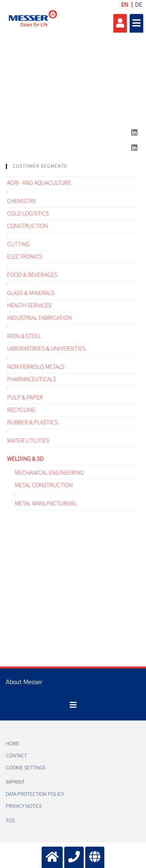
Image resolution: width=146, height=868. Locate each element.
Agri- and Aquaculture (39, 183)
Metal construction (44, 485)
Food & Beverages (32, 275)
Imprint (15, 782)
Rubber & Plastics (32, 422)
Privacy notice (24, 806)
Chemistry (21, 201)
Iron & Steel (24, 336)
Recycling (21, 410)
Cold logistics (28, 214)
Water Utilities (28, 441)
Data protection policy (35, 794)
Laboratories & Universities (46, 349)
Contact (16, 756)
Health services (29, 306)
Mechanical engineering (49, 473)
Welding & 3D (25, 459)
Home (13, 744)
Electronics (25, 257)
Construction (27, 226)
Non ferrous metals (36, 367)
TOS (10, 821)
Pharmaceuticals (32, 379)
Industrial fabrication (39, 318)
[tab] (73, 166)
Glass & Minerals (31, 293)
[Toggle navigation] (73, 705)
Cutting (18, 244)
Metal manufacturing (46, 503)
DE (139, 4)
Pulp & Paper (25, 398)
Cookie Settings (26, 768)
